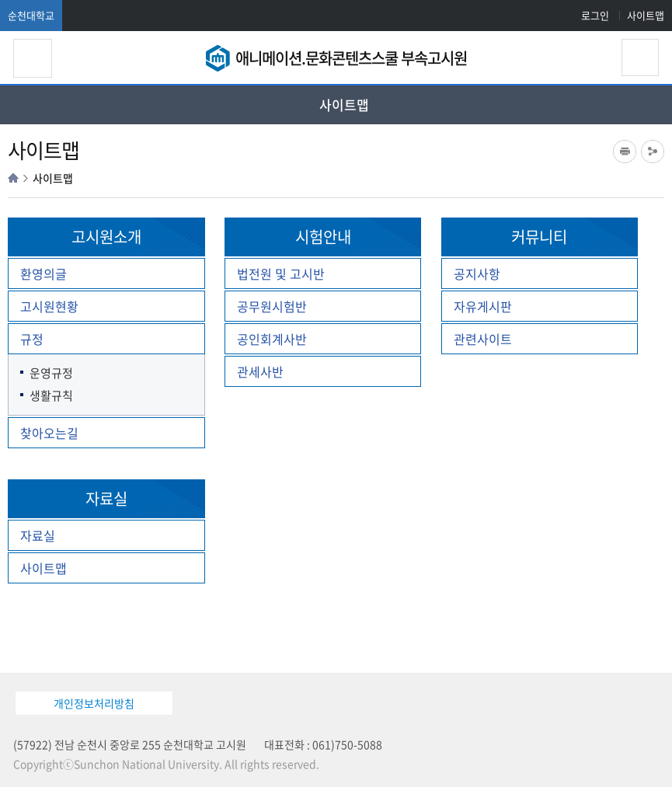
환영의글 (44, 273)
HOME (13, 178)
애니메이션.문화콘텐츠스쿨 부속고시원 (351, 58)
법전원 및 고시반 (281, 273)
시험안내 (323, 237)
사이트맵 (646, 15)
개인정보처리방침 (94, 703)
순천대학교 (31, 15)
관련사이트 (483, 339)
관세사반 (260, 371)
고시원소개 (106, 237)
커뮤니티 (539, 237)
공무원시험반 (272, 306)
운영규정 (51, 373)
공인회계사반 (272, 339)
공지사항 (477, 273)
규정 (32, 339)
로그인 (595, 15)
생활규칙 (51, 396)
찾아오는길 (49, 433)
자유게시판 (483, 306)
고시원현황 (49, 306)
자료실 (106, 498)
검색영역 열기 (640, 57)
